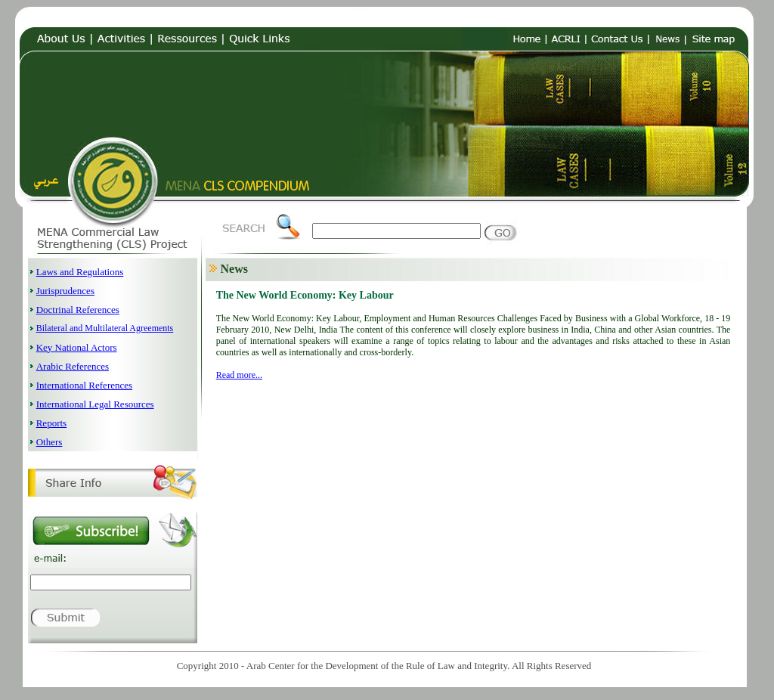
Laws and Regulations (80, 272)
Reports (51, 423)
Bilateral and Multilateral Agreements (105, 328)
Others (50, 442)
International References (84, 385)
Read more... (239, 375)
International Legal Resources (95, 404)
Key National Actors (77, 347)
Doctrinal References (78, 310)
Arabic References (73, 366)
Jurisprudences (65, 291)
